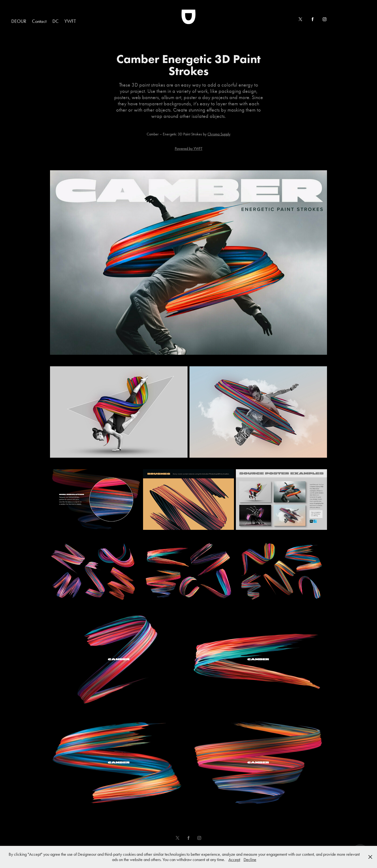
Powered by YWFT (189, 149)
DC (56, 21)
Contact (39, 21)
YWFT (70, 21)
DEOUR (19, 21)
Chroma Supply (219, 134)
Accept (234, 860)
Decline (250, 860)
